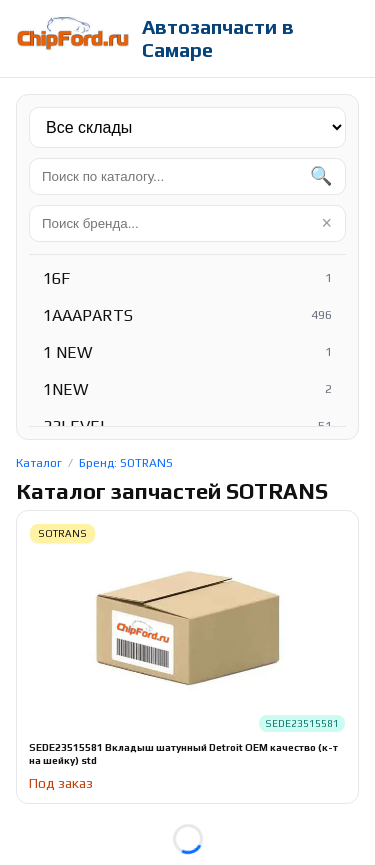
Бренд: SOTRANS (126, 463)
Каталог (39, 463)
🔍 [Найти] (321, 176)
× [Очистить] (326, 223)
